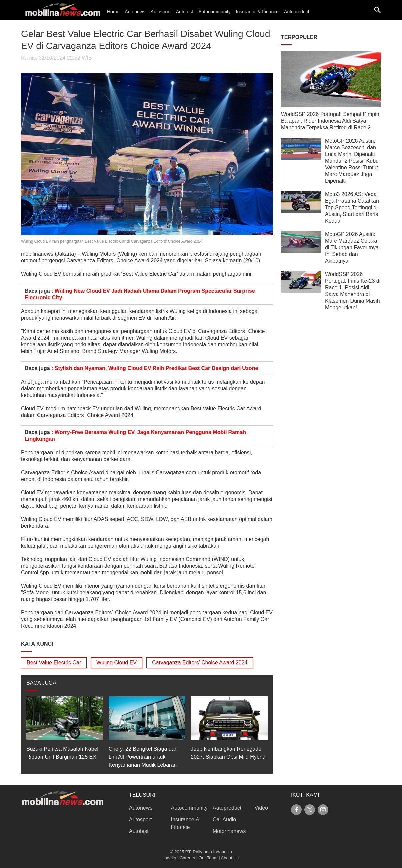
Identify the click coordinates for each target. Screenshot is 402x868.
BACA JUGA (41, 683)
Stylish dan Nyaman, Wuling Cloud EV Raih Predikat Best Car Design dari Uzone (156, 368)
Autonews (135, 12)
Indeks (170, 858)
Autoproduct (297, 12)
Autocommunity (214, 12)
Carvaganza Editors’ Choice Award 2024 (200, 662)
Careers (187, 858)
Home (113, 12)
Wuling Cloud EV (116, 662)
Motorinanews (229, 831)
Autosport (161, 12)
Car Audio (224, 819)
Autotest (184, 12)
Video (261, 808)
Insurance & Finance (257, 12)
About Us (230, 858)
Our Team (208, 858)
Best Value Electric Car (54, 662)
